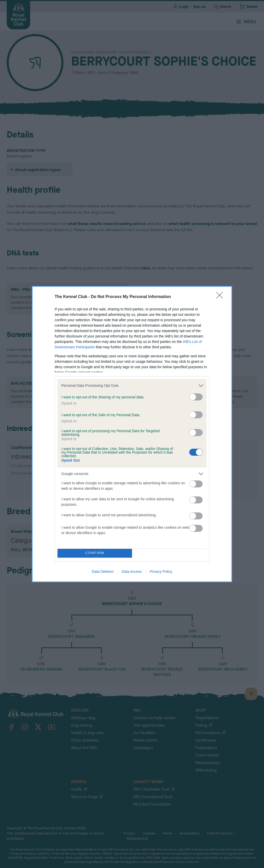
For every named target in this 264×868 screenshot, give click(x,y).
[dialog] (132, 434)
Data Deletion (103, 572)
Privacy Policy (161, 572)
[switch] (196, 397)
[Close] (221, 297)
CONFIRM (95, 553)
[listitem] (132, 386)
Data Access (132, 572)
